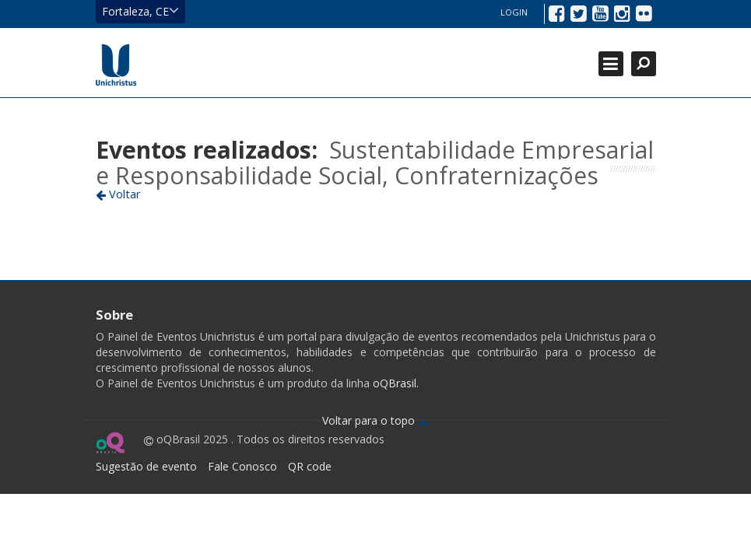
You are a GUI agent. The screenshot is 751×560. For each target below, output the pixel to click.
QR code (310, 466)
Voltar (118, 194)
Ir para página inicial (116, 65)
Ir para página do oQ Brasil (110, 443)
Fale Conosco (242, 466)
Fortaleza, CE (140, 11)
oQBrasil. (394, 383)
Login (514, 12)
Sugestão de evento (146, 466)
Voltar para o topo (375, 420)
